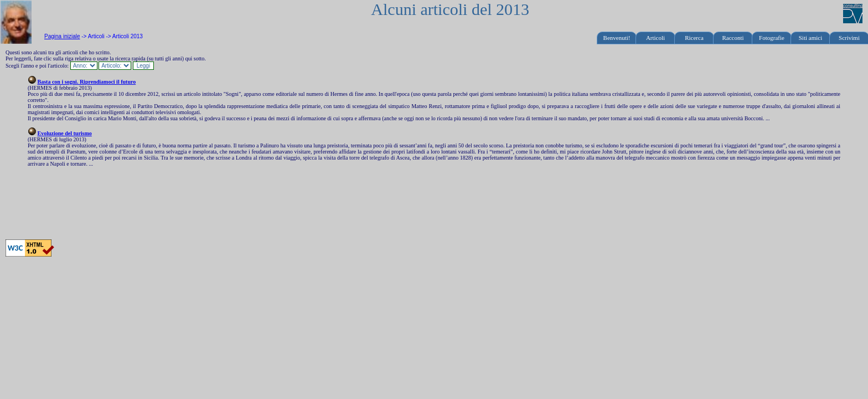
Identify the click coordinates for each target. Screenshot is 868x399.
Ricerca (694, 38)
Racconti (733, 38)
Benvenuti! (617, 38)
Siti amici (810, 38)
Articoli (655, 38)
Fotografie (772, 38)
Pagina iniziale (62, 36)
